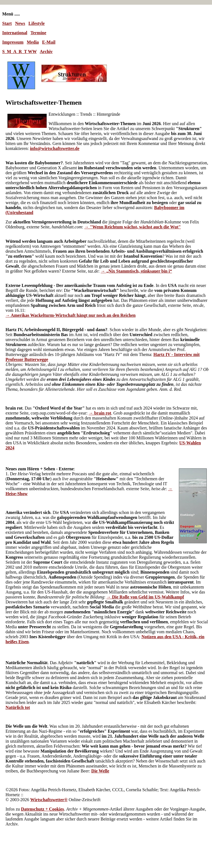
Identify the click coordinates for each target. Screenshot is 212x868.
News (20, 23)
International (15, 33)
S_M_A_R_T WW (19, 52)
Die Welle (100, 771)
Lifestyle (37, 23)
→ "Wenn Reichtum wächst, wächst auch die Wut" (132, 227)
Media (33, 42)
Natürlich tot (18, 707)
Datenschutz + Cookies (43, 809)
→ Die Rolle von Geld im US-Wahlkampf (145, 597)
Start (7, 23)
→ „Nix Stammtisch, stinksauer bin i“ (136, 271)
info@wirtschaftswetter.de (55, 148)
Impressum (13, 42)
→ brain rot (100, 413)
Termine (38, 33)
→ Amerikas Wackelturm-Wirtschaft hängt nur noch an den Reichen (71, 315)
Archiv (46, 52)
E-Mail (49, 42)
